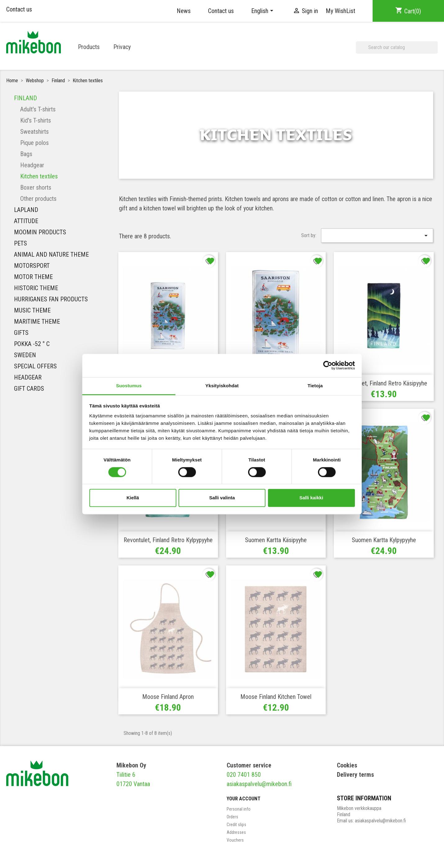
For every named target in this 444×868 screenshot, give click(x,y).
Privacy (122, 47)
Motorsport (32, 266)
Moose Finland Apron (168, 697)
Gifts (21, 333)
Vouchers (235, 840)
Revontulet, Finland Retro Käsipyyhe (384, 383)
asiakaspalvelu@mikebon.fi (259, 784)
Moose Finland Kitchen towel (276, 697)
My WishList (340, 11)
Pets (20, 243)
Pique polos (34, 143)
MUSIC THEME (32, 310)
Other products (38, 199)
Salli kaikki (311, 498)
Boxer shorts (36, 187)
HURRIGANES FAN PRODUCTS (51, 299)
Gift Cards (29, 389)
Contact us (19, 9)
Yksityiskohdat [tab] (222, 386)
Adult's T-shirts (38, 109)
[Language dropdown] (263, 11)
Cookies (347, 765)
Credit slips (236, 825)
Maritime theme (37, 322)
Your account (244, 799)
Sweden (25, 355)
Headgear (32, 165)
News (184, 11)
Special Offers (35, 366)
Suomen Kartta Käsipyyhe (276, 540)
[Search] (397, 47)
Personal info (239, 809)
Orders (232, 817)
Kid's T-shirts (36, 120)
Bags (26, 154)
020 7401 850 (244, 775)
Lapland (26, 210)
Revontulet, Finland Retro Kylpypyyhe (168, 540)
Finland (25, 98)
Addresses (236, 832)
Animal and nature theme (51, 254)
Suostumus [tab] (129, 386)
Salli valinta (222, 498)
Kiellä (133, 498)
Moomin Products (40, 232)
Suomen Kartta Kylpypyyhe (384, 540)
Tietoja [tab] (315, 386)
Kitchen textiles (39, 176)
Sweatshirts (34, 132)
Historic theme (36, 288)
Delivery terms (355, 775)
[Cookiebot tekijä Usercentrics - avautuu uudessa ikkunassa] (328, 365)
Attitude (26, 221)
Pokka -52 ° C (32, 344)
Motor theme (33, 277)
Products (89, 47)
